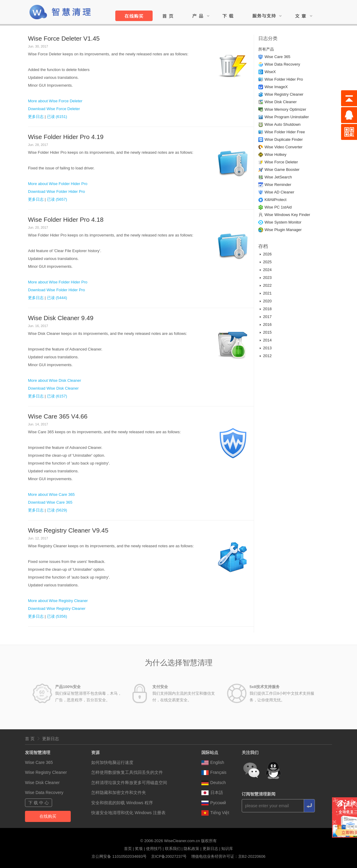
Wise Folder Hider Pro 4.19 (66, 137)
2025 (267, 262)
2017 (267, 317)
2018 (267, 309)
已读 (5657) (57, 199)
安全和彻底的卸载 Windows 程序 (122, 803)
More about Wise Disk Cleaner (54, 380)
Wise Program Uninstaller (287, 117)
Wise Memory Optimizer (286, 109)
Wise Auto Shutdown (283, 124)
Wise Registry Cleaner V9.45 (68, 530)
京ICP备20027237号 (169, 856)
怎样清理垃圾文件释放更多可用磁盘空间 (129, 783)
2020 (267, 301)
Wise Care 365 (278, 57)
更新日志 (51, 739)
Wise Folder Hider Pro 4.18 (66, 219)
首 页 (30, 739)
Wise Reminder (278, 185)
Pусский (214, 803)
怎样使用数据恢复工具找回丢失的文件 (127, 772)
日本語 (212, 792)
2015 (267, 332)
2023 (267, 278)
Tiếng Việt (215, 813)
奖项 (139, 849)
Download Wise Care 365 (50, 502)
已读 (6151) (57, 117)
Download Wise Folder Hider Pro (56, 192)
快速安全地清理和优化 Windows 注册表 (128, 813)
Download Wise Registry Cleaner (57, 609)
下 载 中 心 (39, 803)
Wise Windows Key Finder (287, 215)
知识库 (227, 849)
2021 (267, 293)
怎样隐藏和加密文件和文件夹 (119, 792)
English (213, 762)
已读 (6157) (57, 396)
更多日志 (36, 117)
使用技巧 (154, 849)
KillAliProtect (276, 200)
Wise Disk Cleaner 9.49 (61, 318)
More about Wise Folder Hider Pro (58, 184)
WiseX (270, 72)
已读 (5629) (57, 510)
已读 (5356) (57, 616)
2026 (267, 254)
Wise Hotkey (276, 154)
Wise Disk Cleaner (281, 102)
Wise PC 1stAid (278, 207)
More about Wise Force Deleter (55, 101)
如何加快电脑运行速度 (112, 762)
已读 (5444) (57, 298)
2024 (267, 270)
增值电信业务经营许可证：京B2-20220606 (228, 856)
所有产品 (266, 49)
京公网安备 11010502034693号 (119, 856)
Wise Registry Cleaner (284, 94)
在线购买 (48, 816)
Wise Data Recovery (282, 64)
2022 (267, 285)
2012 (267, 356)
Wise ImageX (276, 87)
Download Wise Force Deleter (54, 109)
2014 (267, 340)
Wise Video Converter (284, 147)
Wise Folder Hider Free (285, 132)
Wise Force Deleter (281, 162)
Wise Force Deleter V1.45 (64, 38)
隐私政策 (191, 849)
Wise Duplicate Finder (284, 139)
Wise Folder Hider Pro (284, 79)
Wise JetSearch (278, 177)
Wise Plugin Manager (283, 230)
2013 (267, 348)
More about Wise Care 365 (51, 494)
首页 (128, 849)
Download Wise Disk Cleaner (53, 388)
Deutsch (214, 783)
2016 (267, 324)
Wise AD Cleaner (279, 192)
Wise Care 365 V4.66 (58, 416)
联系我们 (173, 849)
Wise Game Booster (282, 170)
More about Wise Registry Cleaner (58, 601)
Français (214, 772)
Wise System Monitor (283, 222)
